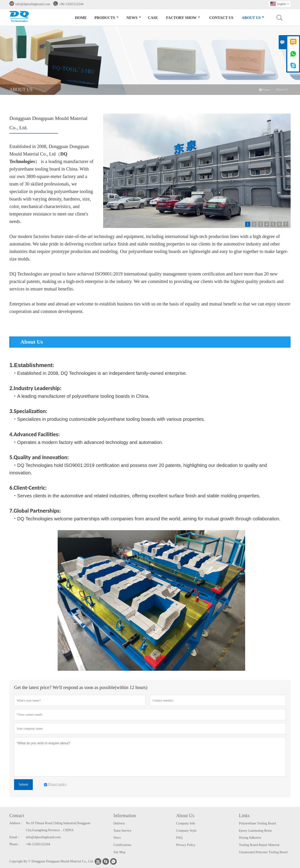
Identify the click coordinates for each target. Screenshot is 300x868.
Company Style (186, 831)
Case (153, 18)
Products (107, 18)
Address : (16, 823)
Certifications (122, 845)
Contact (17, 816)
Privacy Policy (186, 845)
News (134, 18)
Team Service (122, 831)
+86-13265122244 (71, 4)
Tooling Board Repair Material (259, 845)
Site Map (119, 852)
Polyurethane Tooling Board (257, 823)
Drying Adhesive (250, 838)
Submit (23, 784)
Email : (14, 837)
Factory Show (183, 18)
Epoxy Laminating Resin (255, 831)
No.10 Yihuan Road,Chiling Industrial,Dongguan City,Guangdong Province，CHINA (58, 827)
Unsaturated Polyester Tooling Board (263, 852)
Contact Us (221, 18)
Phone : (14, 844)
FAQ (179, 838)
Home (81, 18)
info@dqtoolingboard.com (33, 4)
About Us (253, 18)
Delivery (119, 823)
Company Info (186, 823)
